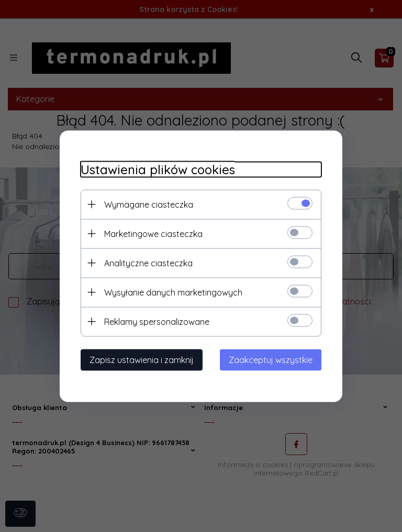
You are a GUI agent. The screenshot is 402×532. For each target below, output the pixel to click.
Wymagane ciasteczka (149, 204)
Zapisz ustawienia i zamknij (142, 359)
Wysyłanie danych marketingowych (173, 292)
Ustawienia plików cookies (158, 169)
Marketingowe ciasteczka (153, 233)
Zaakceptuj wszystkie (271, 359)
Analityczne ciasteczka (148, 263)
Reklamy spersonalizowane (157, 321)
